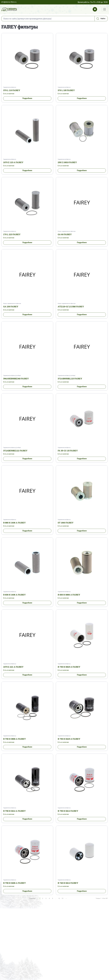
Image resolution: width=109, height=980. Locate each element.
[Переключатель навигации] (105, 9)
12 (59, 898)
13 (62, 898)
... (56, 898)
